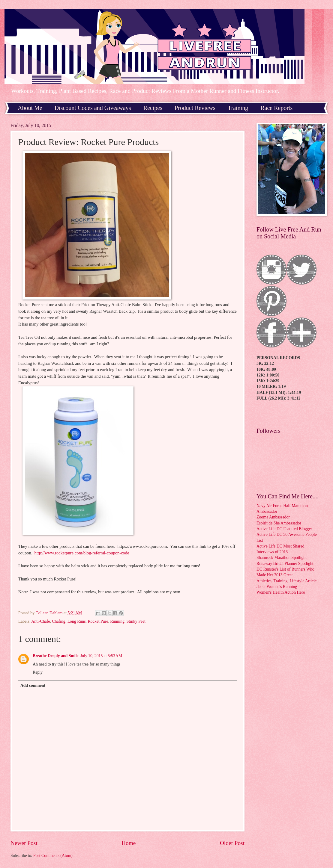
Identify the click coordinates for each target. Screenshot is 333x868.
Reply (38, 672)
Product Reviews (195, 108)
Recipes (153, 108)
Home (129, 843)
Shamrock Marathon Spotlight (282, 558)
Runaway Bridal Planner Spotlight (285, 564)
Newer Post (24, 843)
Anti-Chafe (40, 621)
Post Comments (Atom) (53, 856)
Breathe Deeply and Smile (56, 656)
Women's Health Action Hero (281, 592)
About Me (30, 108)
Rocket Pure (98, 621)
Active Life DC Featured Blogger (284, 529)
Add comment (33, 685)
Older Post (232, 843)
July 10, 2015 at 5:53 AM (101, 656)
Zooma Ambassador (273, 517)
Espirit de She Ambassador (279, 523)
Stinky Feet (136, 621)
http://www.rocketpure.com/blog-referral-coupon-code (82, 553)
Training (238, 108)
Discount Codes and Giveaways (93, 108)
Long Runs (77, 621)
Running (117, 621)
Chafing (58, 621)
